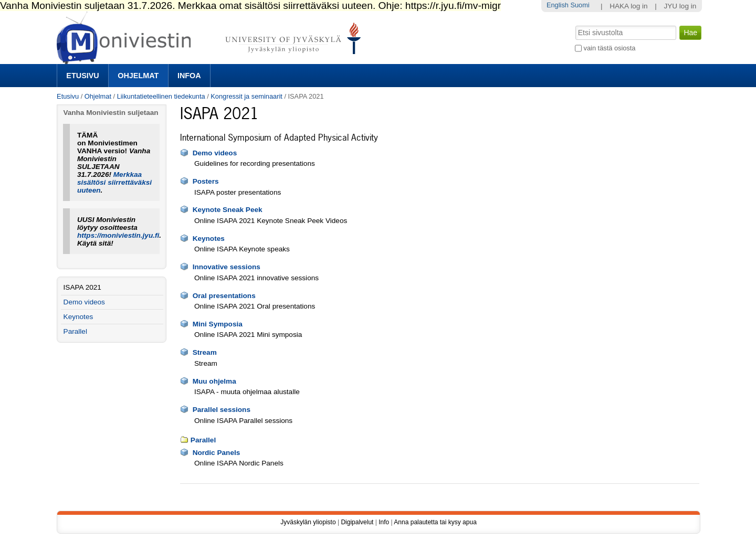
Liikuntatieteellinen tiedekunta (161, 96)
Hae (575, 25)
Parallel (203, 440)
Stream (205, 352)
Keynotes (209, 239)
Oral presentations (224, 296)
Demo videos (215, 153)
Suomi (580, 5)
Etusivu (82, 76)
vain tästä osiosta (610, 48)
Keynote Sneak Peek (228, 210)
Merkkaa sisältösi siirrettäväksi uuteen (114, 182)
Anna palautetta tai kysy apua (435, 522)
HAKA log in (629, 6)
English (558, 5)
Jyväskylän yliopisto (308, 522)
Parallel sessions (222, 410)
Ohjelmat (138, 76)
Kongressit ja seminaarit (246, 96)
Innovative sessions (227, 267)
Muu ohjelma (214, 381)
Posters (206, 181)
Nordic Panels (217, 453)
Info (384, 522)
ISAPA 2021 (82, 287)
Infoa (189, 76)
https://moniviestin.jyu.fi (118, 235)
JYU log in (680, 6)
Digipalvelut (357, 522)
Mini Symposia (218, 324)
